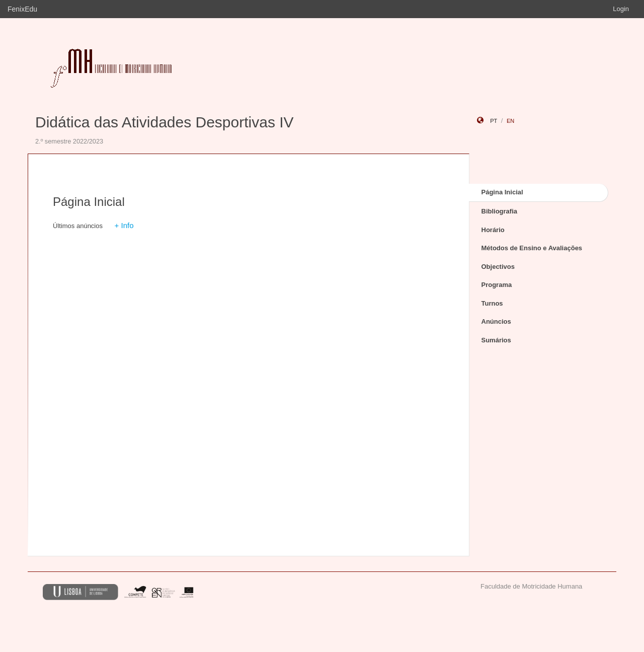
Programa (497, 285)
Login (621, 9)
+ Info (124, 225)
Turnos (492, 303)
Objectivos (498, 267)
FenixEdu (22, 9)
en (510, 121)
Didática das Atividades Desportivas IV (165, 122)
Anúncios (496, 321)
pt (494, 121)
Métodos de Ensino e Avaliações (532, 248)
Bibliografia (500, 211)
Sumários (496, 340)
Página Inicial (502, 192)
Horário (493, 230)
